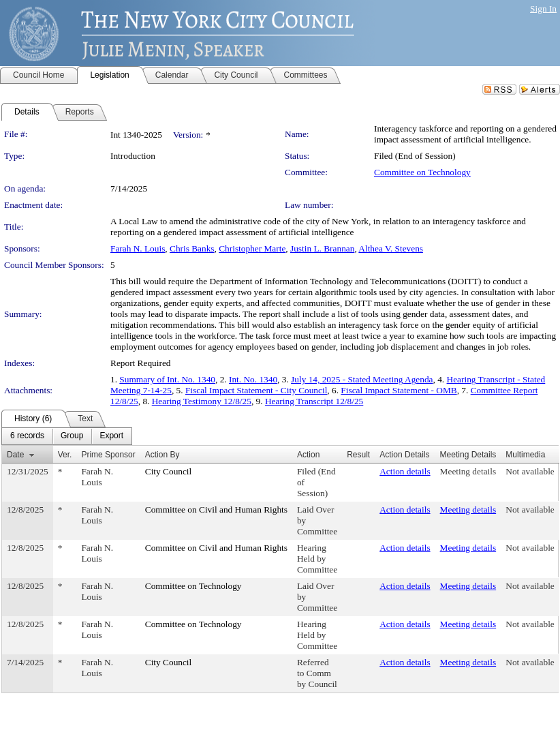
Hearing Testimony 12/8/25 (202, 401)
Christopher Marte (252, 248)
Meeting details (468, 471)
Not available (530, 471)
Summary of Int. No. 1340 (167, 379)
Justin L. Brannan (322, 248)
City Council (169, 471)
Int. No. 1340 (253, 379)
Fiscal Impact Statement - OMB (399, 390)
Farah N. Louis (138, 248)
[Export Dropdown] (111, 436)
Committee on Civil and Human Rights (216, 510)
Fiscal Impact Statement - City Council (256, 390)
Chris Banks (192, 248)
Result (358, 455)
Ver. (65, 455)
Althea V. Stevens (391, 248)
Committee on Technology (422, 172)
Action (308, 455)
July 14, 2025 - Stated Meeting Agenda (362, 379)
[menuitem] (27, 436)
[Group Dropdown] (72, 436)
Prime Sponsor (108, 455)
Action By (162, 455)
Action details (405, 471)
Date (15, 455)
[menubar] (67, 436)
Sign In (543, 9)
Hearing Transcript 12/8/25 (314, 401)
